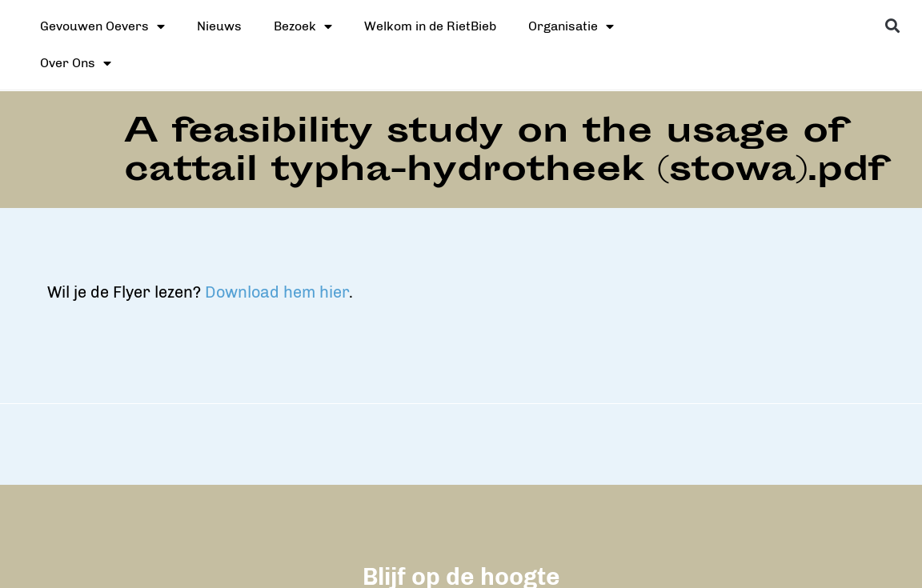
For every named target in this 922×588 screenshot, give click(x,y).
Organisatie (571, 26)
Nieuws (219, 26)
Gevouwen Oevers (102, 26)
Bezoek (303, 26)
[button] (893, 25)
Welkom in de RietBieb (430, 26)
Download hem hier (599, 292)
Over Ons (76, 63)
